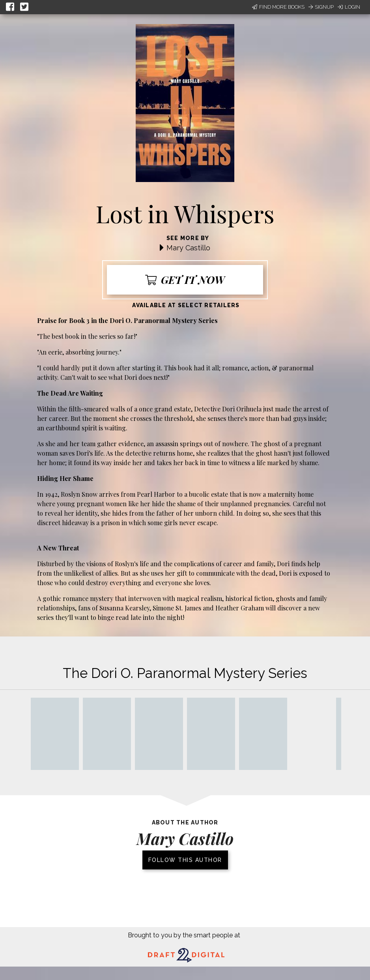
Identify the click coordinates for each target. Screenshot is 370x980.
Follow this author (185, 860)
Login (349, 7)
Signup (321, 7)
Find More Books (278, 7)
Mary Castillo (188, 248)
